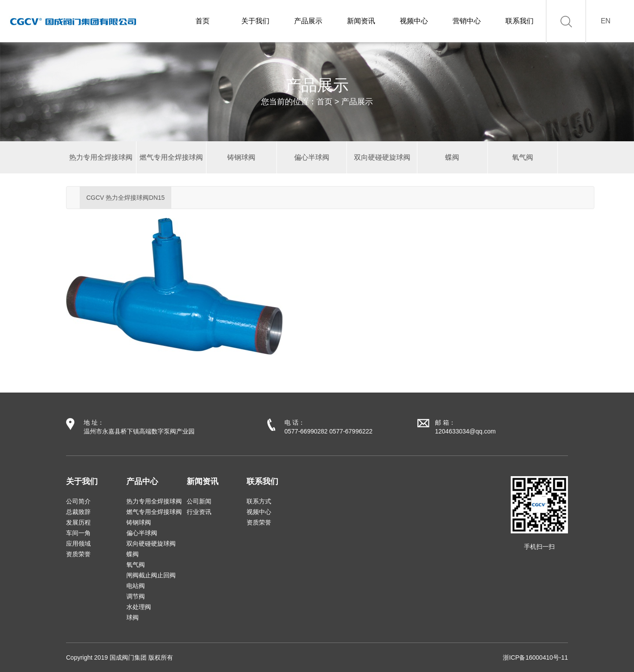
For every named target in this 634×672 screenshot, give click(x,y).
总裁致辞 (78, 512)
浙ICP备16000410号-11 (535, 657)
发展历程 (78, 522)
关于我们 (255, 21)
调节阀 (136, 596)
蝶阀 (133, 554)
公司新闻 (199, 501)
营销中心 (467, 21)
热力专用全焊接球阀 (154, 501)
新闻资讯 (361, 21)
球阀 (133, 617)
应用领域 (78, 543)
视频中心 (414, 21)
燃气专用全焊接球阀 (154, 512)
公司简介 (78, 501)
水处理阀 (139, 607)
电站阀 (136, 586)
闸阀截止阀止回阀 (151, 575)
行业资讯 (199, 512)
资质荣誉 (78, 554)
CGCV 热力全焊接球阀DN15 (125, 198)
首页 (203, 21)
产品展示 (308, 21)
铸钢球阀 (139, 522)
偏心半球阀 (142, 533)
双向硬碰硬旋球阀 (151, 543)
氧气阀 (136, 565)
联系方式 (259, 501)
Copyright (79, 657)
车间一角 (78, 533)
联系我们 (520, 21)
